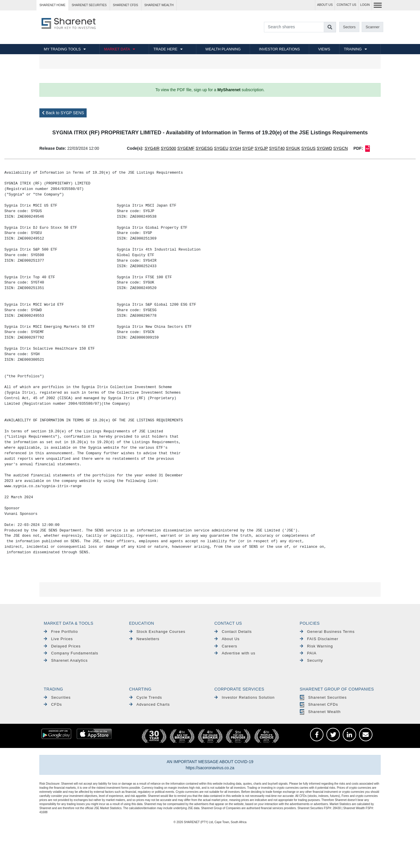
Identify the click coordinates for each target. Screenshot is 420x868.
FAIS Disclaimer (319, 639)
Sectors (349, 27)
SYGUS (308, 148)
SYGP (248, 148)
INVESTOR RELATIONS (279, 49)
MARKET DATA (117, 49)
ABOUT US (325, 5)
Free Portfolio (61, 632)
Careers (226, 646)
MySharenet (229, 90)
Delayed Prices (62, 646)
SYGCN (341, 148)
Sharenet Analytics (66, 660)
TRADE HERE (165, 49)
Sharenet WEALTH (159, 5)
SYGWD (324, 148)
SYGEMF (186, 148)
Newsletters (144, 639)
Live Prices (58, 639)
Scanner (373, 27)
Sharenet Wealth (320, 712)
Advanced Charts (150, 704)
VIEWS (324, 49)
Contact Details (233, 632)
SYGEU (221, 148)
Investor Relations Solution (245, 697)
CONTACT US (346, 5)
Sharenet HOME (52, 5)
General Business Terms (327, 632)
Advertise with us (235, 653)
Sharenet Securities (323, 697)
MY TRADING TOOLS (62, 49)
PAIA (308, 653)
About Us (227, 639)
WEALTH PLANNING (223, 49)
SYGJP (261, 148)
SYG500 (168, 148)
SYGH (235, 148)
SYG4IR (152, 148)
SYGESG (204, 148)
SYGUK (293, 148)
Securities (57, 697)
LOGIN (365, 5)
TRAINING (353, 49)
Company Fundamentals (71, 653)
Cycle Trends (146, 697)
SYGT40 (277, 148)
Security (311, 660)
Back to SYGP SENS (63, 113)
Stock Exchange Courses (157, 632)
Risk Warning (316, 646)
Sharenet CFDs (125, 5)
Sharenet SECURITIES (89, 5)
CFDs (53, 704)
